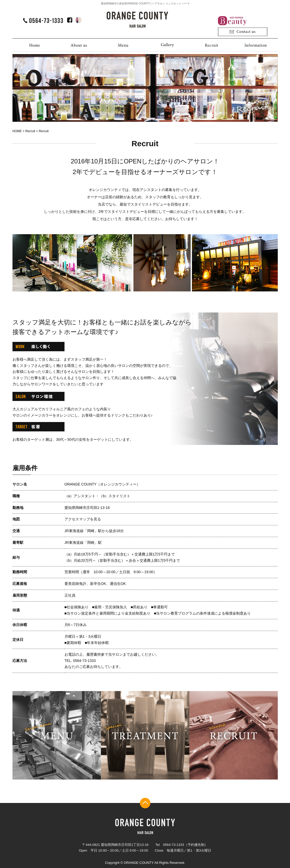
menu (57, 735)
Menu (123, 45)
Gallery (167, 45)
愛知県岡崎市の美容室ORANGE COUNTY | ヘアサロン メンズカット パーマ (145, 4)
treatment (145, 735)
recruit (234, 735)
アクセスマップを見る (83, 519)
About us (79, 45)
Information (256, 45)
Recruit (211, 45)
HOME (35, 45)
